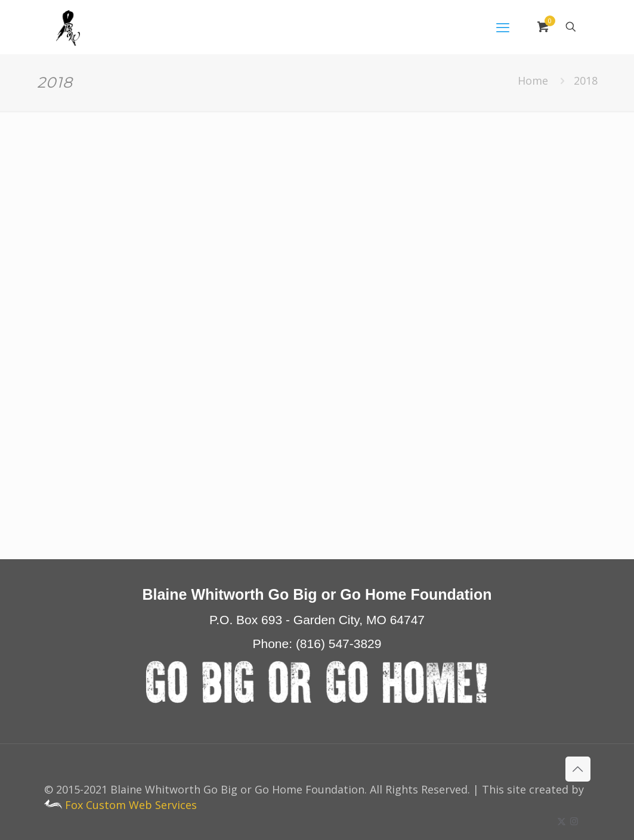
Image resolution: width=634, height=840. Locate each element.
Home (533, 80)
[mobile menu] (503, 27)
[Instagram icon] (574, 821)
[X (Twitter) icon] (562, 821)
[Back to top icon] (578, 769)
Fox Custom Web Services (120, 805)
